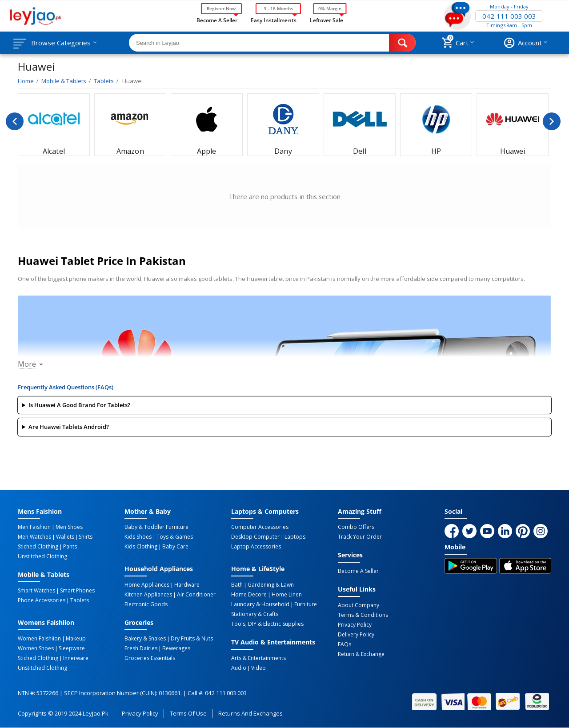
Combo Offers (356, 527)
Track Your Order (360, 537)
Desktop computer (255, 537)
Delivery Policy (356, 635)
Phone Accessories (42, 600)
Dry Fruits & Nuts (192, 639)
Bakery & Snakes (145, 639)
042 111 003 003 (509, 16)
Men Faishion (34, 527)
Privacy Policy (355, 625)
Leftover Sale (327, 20)
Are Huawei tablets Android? (69, 427)
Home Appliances (147, 585)
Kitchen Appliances (148, 595)
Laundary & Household (260, 604)
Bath (237, 585)
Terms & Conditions (363, 615)
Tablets (80, 600)
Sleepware (72, 648)
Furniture (306, 604)
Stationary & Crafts (255, 614)
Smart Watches (36, 591)
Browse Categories (61, 43)
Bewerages (176, 648)
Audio (239, 668)
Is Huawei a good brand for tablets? (79, 405)
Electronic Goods (146, 604)
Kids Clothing (141, 547)
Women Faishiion (39, 639)
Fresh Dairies (141, 648)
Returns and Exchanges (250, 713)
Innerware (76, 658)
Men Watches (34, 537)
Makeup (76, 639)
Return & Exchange (361, 654)
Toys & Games (175, 537)
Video (258, 668)
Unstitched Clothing (42, 556)
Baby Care (175, 547)
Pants (70, 547)
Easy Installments (273, 20)
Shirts (86, 537)
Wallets (65, 537)
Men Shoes (69, 527)
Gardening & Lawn (271, 585)
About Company (359, 605)
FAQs (345, 644)
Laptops (295, 537)
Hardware (187, 585)
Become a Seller (217, 20)
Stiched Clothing (38, 547)
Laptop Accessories (256, 547)
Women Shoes (36, 648)
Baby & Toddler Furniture (156, 527)
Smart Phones (77, 591)
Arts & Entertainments (258, 658)
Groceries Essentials (150, 658)
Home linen (287, 595)
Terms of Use (188, 713)
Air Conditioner (196, 595)
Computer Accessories (260, 527)
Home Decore (249, 595)
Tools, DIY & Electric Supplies (267, 624)
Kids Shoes (138, 537)
